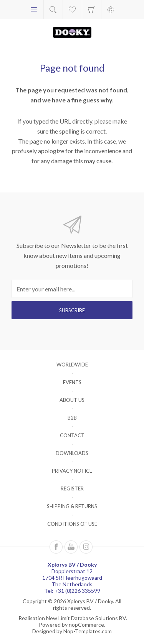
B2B (72, 418)
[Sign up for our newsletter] (72, 289)
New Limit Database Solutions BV (86, 618)
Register (72, 488)
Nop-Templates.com (88, 631)
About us (72, 400)
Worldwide (72, 365)
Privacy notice (72, 471)
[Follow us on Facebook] (56, 547)
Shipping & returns (72, 506)
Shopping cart (92, 10)
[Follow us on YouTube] (71, 547)
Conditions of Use (72, 524)
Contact (72, 435)
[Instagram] (86, 547)
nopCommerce (86, 625)
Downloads (72, 453)
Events (72, 382)
